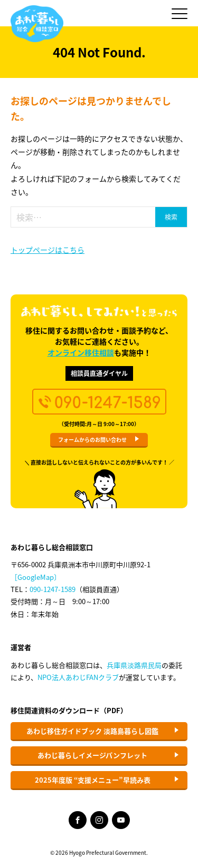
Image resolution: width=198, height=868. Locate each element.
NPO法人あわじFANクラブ (78, 677)
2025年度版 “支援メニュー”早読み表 (93, 780)
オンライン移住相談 (81, 352)
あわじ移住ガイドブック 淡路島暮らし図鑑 (92, 731)
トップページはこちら (48, 250)
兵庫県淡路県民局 (134, 665)
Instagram (99, 820)
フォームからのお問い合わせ (92, 440)
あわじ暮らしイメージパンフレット (92, 755)
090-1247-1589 (53, 589)
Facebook (78, 820)
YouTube (121, 820)
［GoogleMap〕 (36, 577)
